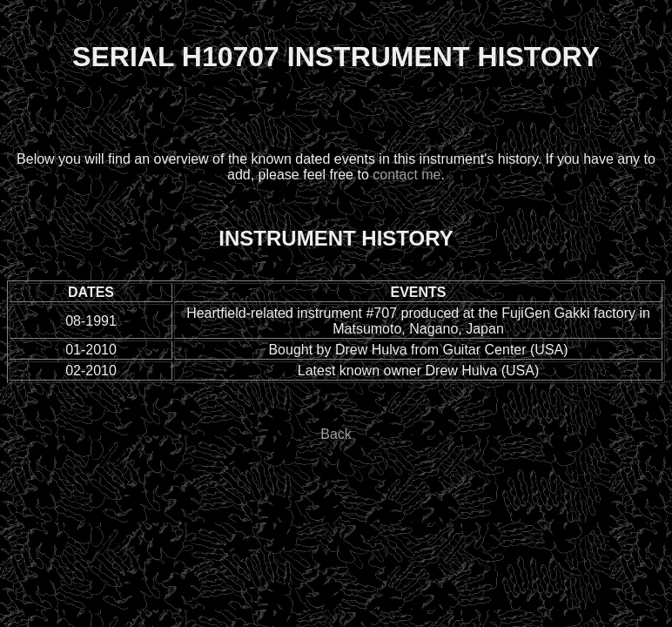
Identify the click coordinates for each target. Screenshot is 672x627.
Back (336, 434)
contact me (407, 175)
